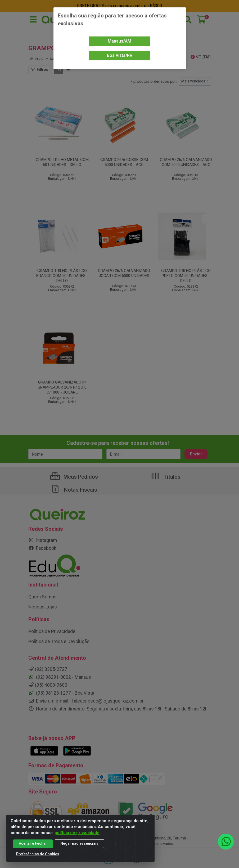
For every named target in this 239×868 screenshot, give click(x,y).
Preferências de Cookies (38, 856)
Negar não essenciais (79, 846)
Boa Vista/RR (120, 55)
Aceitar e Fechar (33, 846)
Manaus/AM (119, 41)
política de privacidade (77, 835)
